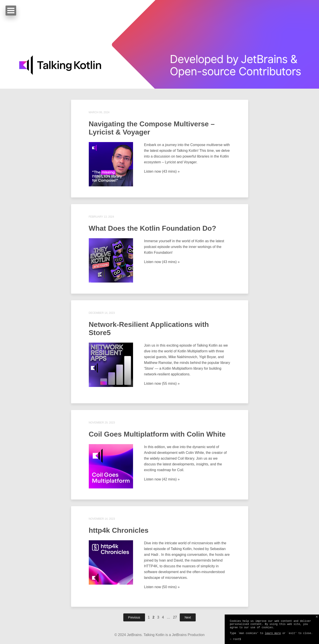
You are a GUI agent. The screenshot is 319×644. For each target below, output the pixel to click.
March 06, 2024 (99, 112)
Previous (134, 617)
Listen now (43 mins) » (162, 171)
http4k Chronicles (119, 530)
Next (188, 617)
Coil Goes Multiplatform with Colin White (157, 434)
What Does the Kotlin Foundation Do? (153, 228)
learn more (273, 633)
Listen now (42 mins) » (162, 479)
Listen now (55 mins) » (162, 383)
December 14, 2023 (102, 313)
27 (175, 617)
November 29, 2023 (102, 423)
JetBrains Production (188, 635)
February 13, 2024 (101, 217)
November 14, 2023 (102, 519)
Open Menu (11, 11)
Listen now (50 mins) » (162, 587)
